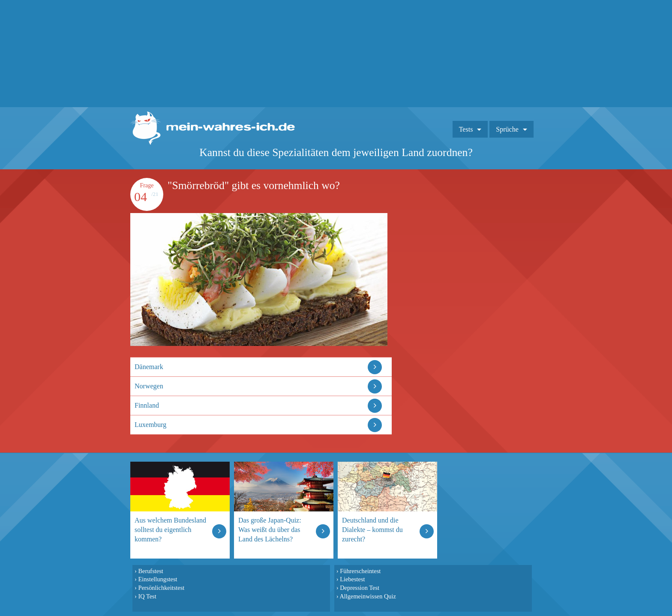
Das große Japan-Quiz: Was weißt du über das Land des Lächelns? (270, 530)
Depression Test (360, 588)
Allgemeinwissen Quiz (368, 596)
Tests (466, 129)
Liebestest (352, 579)
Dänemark (149, 367)
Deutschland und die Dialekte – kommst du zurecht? (372, 530)
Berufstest (150, 571)
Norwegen (149, 386)
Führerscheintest (360, 571)
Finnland (147, 405)
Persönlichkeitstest (161, 588)
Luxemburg (150, 425)
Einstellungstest (157, 579)
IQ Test (147, 596)
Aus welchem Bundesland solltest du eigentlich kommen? (170, 530)
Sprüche (507, 129)
